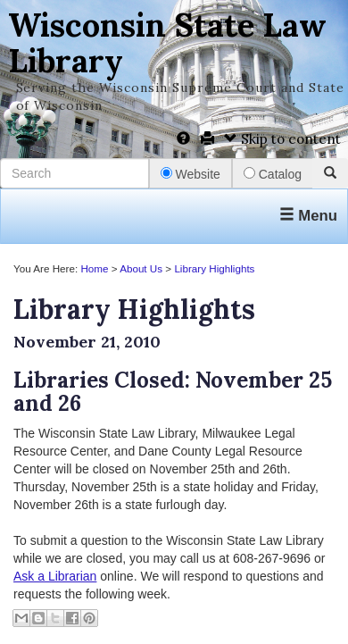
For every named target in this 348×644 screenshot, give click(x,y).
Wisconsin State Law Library (167, 43)
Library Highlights (214, 268)
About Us (141, 268)
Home (94, 268)
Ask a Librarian (55, 576)
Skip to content (282, 139)
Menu (308, 216)
